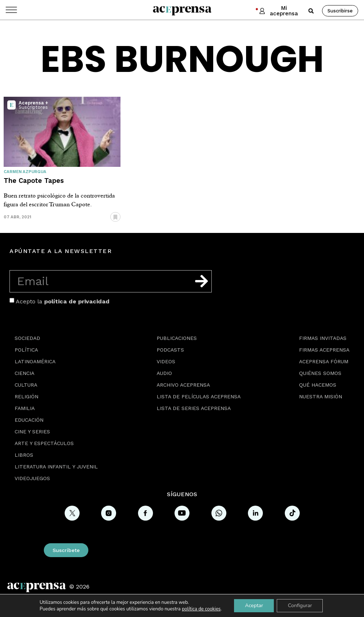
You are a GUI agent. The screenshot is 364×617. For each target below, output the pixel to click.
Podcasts (170, 350)
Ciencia (24, 373)
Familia (25, 408)
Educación (29, 420)
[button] (311, 11)
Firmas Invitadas (323, 338)
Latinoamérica (35, 361)
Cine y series (32, 432)
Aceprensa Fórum (324, 361)
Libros (24, 455)
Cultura (26, 385)
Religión (26, 396)
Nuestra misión (321, 396)
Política (26, 350)
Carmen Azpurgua (25, 172)
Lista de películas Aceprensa (199, 396)
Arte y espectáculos (44, 443)
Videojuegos (32, 478)
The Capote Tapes (34, 181)
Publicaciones (177, 338)
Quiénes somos (320, 373)
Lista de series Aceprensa (194, 408)
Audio (164, 373)
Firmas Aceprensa (324, 350)
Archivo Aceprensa (183, 385)
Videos (166, 361)
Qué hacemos (318, 385)
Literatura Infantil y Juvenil (56, 467)
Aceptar (254, 605)
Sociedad (27, 338)
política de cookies (201, 609)
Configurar (300, 605)
